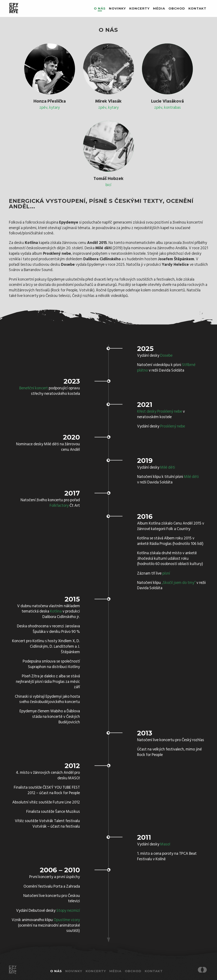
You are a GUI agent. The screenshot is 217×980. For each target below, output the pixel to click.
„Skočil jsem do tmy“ (179, 583)
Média (159, 8)
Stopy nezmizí (68, 911)
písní (166, 574)
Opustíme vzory (67, 920)
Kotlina (56, 612)
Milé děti (168, 468)
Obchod (177, 8)
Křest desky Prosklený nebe (160, 412)
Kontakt (197, 8)
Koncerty (139, 8)
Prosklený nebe (173, 427)
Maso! (165, 844)
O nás (100, 8)
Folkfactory (59, 506)
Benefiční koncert (34, 388)
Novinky (117, 8)
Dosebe (166, 356)
